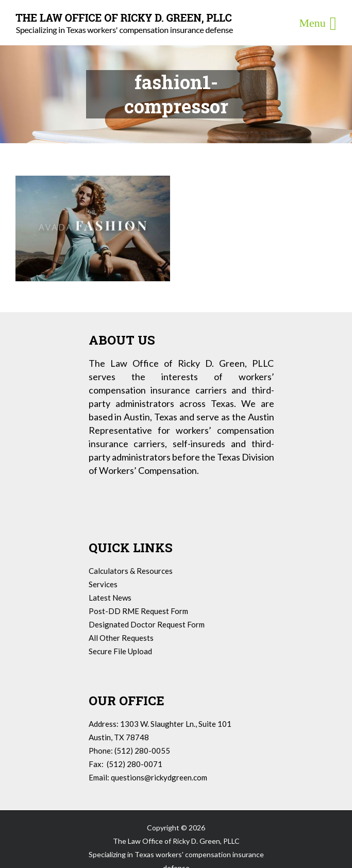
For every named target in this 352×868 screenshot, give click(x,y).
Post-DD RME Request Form (138, 611)
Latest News (110, 598)
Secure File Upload (120, 651)
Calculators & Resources (131, 571)
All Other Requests (121, 638)
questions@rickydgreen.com (159, 777)
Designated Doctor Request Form (147, 624)
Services (103, 584)
